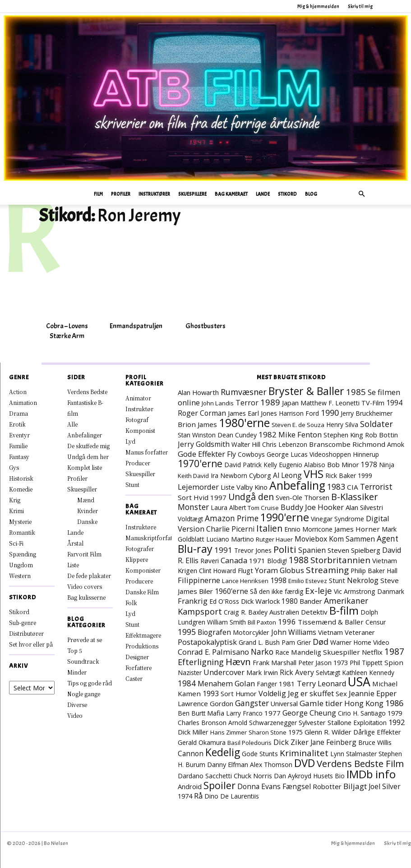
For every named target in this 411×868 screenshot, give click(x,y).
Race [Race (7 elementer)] (282, 652)
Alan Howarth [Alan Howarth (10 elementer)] (198, 392)
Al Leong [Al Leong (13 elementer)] (287, 475)
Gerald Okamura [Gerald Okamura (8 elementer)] (202, 742)
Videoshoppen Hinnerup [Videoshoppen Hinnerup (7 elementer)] (344, 454)
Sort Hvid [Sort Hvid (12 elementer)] (193, 497)
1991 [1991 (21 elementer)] (223, 550)
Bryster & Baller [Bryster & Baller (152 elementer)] (306, 391)
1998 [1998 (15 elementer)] (278, 580)
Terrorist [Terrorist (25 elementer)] (376, 487)
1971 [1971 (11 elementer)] (257, 560)
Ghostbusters (205, 326)
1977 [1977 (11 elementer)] (272, 713)
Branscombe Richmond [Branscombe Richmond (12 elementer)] (347, 444)
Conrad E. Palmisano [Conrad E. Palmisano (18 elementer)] (213, 652)
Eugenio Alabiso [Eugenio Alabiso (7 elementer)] (302, 465)
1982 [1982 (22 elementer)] (268, 434)
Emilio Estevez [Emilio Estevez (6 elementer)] (308, 581)
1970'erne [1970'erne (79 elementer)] (200, 464)
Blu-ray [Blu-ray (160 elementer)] (195, 549)
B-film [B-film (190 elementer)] (344, 611)
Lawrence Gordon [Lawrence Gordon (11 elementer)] (205, 703)
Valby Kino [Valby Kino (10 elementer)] (252, 487)
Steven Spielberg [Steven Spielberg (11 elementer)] (354, 550)
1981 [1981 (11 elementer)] (287, 684)
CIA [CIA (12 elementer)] (353, 487)
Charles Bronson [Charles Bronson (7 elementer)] (202, 723)
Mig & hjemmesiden (318, 6)
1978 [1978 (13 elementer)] (369, 464)
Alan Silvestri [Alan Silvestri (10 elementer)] (364, 507)
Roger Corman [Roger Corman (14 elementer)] (202, 413)
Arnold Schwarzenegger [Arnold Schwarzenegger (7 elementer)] (263, 723)
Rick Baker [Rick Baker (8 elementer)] (341, 475)
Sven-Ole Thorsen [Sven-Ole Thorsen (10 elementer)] (302, 497)
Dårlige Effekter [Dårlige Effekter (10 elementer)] (377, 732)
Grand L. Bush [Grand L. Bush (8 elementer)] (259, 642)
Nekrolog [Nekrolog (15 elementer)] (363, 580)
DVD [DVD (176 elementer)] (305, 763)
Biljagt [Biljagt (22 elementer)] (355, 786)
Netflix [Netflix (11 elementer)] (372, 652)
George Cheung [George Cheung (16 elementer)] (309, 713)
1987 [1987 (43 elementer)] (394, 652)
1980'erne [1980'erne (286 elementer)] (244, 423)
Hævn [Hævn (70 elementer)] (238, 661)
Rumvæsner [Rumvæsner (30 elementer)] (244, 392)
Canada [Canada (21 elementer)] (234, 560)
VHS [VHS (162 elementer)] (314, 474)
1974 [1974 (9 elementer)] (185, 796)
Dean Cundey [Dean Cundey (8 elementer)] (237, 435)
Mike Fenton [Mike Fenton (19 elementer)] (300, 434)
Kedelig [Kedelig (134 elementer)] (223, 752)
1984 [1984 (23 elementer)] (187, 683)
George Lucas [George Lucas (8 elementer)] (287, 454)
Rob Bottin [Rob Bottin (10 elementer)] (381, 435)
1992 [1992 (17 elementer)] (397, 722)
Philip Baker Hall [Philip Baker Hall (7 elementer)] (374, 571)
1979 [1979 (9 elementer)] (395, 713)
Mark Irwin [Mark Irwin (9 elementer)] (262, 673)
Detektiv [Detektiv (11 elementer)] (314, 612)
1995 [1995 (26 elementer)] (187, 632)
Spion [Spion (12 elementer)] (394, 662)
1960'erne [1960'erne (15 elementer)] (231, 591)
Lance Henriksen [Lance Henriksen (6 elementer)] (245, 581)
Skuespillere (192, 194)
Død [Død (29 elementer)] (321, 642)
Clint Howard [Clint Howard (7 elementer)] (217, 571)
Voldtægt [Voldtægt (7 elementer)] (190, 519)
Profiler (121, 194)
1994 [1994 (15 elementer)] (394, 403)
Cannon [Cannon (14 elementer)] (191, 753)
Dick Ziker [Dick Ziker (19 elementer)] (291, 742)
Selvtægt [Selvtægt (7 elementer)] (328, 673)
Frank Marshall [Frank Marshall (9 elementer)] (275, 663)
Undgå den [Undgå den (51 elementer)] (251, 497)
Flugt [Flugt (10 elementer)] (245, 570)
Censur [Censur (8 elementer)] (376, 622)
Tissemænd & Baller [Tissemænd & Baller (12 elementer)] (331, 622)
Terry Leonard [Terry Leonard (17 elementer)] (321, 684)
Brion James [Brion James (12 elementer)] (197, 424)
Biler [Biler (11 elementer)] (206, 591)
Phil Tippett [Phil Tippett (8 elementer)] (366, 663)
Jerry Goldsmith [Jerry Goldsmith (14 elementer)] (204, 444)
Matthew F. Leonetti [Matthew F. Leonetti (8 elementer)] (330, 403)
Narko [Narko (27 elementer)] (262, 652)
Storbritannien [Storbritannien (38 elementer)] (340, 560)
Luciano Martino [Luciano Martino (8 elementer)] (230, 539)
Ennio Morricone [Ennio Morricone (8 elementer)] (308, 529)
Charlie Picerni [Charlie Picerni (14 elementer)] (230, 529)
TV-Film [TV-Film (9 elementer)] (373, 403)
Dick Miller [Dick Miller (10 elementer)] (193, 732)
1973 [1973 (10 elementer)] (341, 662)
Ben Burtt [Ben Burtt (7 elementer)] (192, 713)
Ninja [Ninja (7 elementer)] (387, 465)
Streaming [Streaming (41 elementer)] (327, 570)
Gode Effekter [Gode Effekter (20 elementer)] (201, 454)
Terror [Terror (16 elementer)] (247, 403)
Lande (263, 194)
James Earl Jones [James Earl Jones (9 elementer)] (252, 413)
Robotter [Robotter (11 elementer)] (327, 786)
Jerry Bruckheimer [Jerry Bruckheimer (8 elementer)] (367, 413)
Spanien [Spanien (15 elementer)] (312, 550)
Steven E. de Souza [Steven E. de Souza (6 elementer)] (298, 425)
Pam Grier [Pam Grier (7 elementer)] (296, 642)
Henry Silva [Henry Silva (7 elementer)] (342, 425)
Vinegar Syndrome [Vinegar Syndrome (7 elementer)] (337, 519)
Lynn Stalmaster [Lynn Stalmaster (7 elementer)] (353, 754)
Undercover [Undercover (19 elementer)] (224, 672)
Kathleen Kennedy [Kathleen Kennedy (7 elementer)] (368, 673)
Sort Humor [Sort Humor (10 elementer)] (239, 693)
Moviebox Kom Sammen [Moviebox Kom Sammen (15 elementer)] (335, 539)
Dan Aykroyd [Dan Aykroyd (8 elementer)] (293, 776)
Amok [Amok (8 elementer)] (396, 444)
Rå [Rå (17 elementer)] (198, 796)
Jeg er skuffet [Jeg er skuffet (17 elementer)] (311, 693)
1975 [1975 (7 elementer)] (296, 732)
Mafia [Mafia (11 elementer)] (216, 713)
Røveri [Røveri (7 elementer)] (210, 561)
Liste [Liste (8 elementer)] (228, 487)
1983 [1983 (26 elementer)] (336, 487)
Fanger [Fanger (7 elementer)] (267, 684)
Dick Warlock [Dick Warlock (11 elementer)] (260, 601)
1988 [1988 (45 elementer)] (299, 560)
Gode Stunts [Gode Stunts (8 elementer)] (260, 754)
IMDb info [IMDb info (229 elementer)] (371, 774)
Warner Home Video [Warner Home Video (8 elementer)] (360, 642)
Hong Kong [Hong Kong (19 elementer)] (364, 703)
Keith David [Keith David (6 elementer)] (193, 476)
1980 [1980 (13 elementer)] (290, 601)
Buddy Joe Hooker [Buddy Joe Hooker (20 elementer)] (312, 507)
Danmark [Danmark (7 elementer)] (391, 591)
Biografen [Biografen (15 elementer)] (214, 632)
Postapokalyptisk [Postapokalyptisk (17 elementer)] (207, 642)
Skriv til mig (360, 6)
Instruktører (154, 194)
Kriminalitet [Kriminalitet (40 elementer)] (304, 753)
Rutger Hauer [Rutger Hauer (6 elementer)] (274, 539)
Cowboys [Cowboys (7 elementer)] (251, 454)
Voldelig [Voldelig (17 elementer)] (272, 693)
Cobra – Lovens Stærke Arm (67, 331)
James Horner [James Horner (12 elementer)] (357, 529)
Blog (311, 194)
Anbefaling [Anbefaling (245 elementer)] (297, 485)
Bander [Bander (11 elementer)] (311, 601)
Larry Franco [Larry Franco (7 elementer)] (244, 713)
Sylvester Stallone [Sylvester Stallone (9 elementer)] (325, 723)
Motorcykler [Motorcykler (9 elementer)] (251, 632)
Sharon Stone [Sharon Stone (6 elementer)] (268, 732)
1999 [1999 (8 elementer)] (365, 475)
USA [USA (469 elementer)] (359, 682)
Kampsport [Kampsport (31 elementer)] (200, 611)
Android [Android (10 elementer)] (190, 786)
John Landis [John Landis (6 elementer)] (218, 403)
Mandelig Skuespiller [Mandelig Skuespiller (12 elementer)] (326, 652)
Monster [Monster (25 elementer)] (193, 507)
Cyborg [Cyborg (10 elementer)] (260, 475)
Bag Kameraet (231, 194)
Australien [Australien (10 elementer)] (284, 612)
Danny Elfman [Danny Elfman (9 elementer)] (228, 765)
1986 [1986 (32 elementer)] (394, 703)
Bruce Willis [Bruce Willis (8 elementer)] (375, 742)
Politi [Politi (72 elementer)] (285, 549)
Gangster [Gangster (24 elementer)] (252, 703)
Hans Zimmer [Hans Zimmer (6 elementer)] (229, 732)
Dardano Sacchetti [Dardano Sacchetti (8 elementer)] (205, 776)
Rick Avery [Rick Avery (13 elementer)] (297, 672)
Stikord (287, 194)
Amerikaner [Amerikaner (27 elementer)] (346, 601)
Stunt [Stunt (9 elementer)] (337, 581)
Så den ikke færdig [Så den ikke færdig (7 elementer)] (277, 591)
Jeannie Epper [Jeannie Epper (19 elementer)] (373, 693)
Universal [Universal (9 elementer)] (284, 704)
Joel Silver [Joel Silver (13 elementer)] (385, 786)
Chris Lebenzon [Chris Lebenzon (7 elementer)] (285, 444)
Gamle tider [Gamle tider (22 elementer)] (321, 703)
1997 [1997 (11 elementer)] (218, 497)
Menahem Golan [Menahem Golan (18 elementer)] (226, 683)
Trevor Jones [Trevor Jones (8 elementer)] (253, 550)
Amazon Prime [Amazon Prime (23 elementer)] (232, 518)
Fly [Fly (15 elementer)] (231, 454)
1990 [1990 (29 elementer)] (330, 413)
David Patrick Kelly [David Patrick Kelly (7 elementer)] (251, 465)
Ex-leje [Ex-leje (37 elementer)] (319, 590)
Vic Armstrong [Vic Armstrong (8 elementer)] (355, 591)
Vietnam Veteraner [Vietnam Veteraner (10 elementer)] (346, 632)
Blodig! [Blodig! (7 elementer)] (277, 561)
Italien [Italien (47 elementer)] (269, 528)
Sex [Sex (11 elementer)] (341, 693)
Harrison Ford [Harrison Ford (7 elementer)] (299, 413)
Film (98, 194)
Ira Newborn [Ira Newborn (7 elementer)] (229, 475)
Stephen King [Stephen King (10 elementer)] (343, 435)
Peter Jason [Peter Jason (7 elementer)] (315, 663)
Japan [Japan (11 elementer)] (290, 403)
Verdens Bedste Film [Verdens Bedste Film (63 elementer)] (360, 763)
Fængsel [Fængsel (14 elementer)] (297, 786)
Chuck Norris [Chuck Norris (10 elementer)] (253, 776)
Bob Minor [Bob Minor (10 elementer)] (343, 464)
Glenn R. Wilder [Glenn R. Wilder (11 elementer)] (328, 732)
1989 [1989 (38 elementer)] (270, 402)
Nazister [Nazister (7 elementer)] (190, 673)
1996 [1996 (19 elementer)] (287, 622)
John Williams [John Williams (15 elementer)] (294, 632)
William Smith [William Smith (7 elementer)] (226, 622)
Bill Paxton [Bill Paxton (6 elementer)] (262, 622)
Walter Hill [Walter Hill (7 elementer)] (246, 444)
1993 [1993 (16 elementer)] (211, 693)
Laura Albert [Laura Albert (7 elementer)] (228, 507)
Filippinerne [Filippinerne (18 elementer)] (199, 580)
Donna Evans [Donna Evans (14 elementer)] (259, 786)
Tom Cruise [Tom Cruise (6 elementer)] (263, 508)
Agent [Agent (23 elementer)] (388, 539)
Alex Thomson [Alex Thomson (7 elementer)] (271, 765)
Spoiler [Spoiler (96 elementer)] (219, 785)
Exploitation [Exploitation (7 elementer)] (370, 723)
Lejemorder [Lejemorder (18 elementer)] (198, 487)
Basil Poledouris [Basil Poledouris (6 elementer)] (249, 743)
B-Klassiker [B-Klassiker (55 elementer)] (354, 497)
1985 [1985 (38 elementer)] (356, 392)
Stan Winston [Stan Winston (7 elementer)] (197, 435)
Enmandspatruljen (136, 326)
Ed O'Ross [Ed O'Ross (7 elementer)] (224, 601)
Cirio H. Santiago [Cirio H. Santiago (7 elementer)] (362, 713)
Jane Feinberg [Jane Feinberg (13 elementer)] (333, 742)
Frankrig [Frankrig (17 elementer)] (193, 601)
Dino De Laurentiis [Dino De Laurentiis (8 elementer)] (232, 796)
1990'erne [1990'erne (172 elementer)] (285, 517)
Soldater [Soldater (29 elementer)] (376, 424)
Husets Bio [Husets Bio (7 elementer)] (329, 776)
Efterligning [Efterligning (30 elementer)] (201, 662)
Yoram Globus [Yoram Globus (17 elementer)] (279, 570)
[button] (362, 194)
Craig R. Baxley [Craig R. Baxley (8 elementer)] (246, 612)
